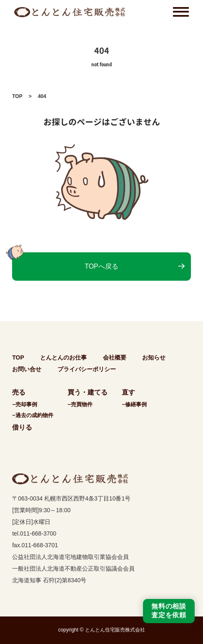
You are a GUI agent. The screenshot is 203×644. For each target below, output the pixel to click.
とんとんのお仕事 (63, 357)
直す (128, 392)
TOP (17, 96)
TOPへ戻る (101, 266)
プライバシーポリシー (87, 369)
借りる (22, 427)
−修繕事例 (134, 404)
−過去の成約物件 (33, 415)
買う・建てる (88, 392)
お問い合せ (27, 369)
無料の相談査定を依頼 (169, 611)
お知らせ (154, 357)
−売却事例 (25, 404)
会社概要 (115, 357)
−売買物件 (80, 404)
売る (19, 392)
